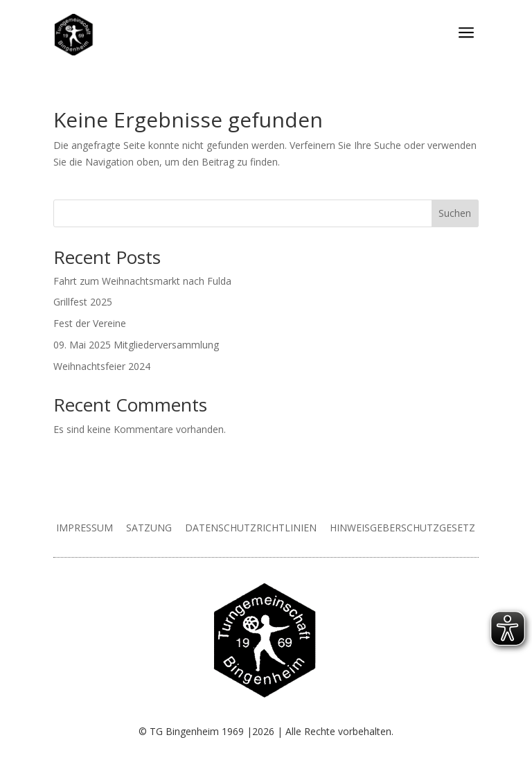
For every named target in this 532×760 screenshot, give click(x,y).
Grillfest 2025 (83, 302)
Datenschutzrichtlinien (251, 528)
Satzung (149, 528)
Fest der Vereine (90, 323)
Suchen (455, 213)
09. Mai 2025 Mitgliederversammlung (136, 345)
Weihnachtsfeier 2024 (102, 366)
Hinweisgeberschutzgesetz (402, 528)
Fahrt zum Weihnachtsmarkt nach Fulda (142, 281)
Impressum (85, 528)
